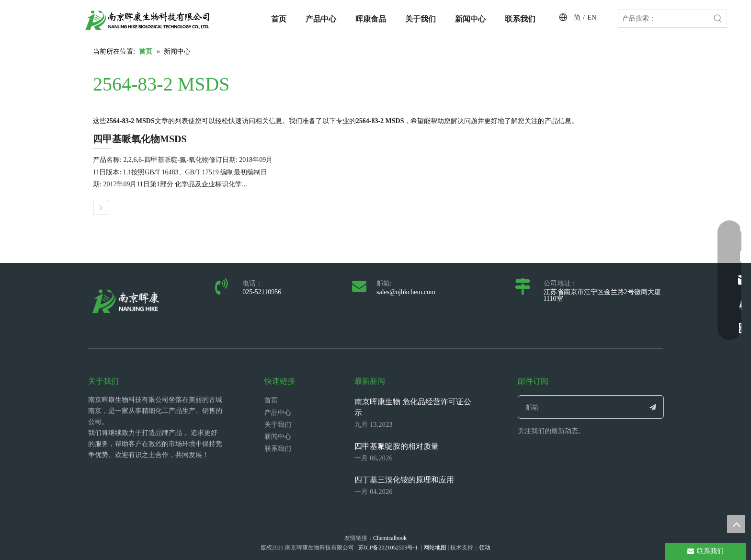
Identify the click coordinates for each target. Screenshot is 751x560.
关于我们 (278, 425)
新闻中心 (278, 437)
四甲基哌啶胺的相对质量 (397, 446)
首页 (271, 400)
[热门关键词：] (718, 19)
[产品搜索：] (664, 19)
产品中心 (278, 413)
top (736, 524)
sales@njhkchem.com (406, 292)
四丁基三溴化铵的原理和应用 (404, 480)
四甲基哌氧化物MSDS (140, 139)
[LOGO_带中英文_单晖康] (148, 20)
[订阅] (653, 407)
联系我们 (278, 449)
